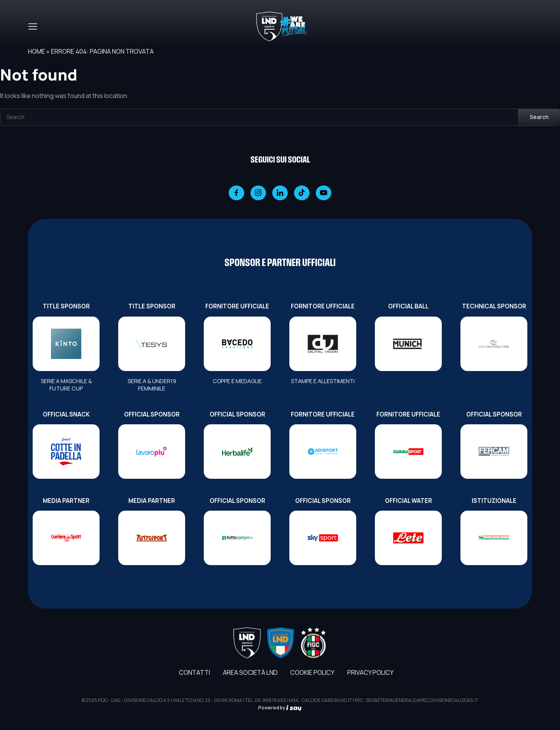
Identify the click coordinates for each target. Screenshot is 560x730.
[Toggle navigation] (32, 26)
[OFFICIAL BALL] (408, 344)
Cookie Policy (312, 672)
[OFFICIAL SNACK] (66, 452)
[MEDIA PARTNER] (66, 538)
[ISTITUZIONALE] (494, 538)
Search (539, 117)
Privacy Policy (370, 672)
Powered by (280, 708)
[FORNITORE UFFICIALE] (237, 344)
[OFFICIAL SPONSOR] (152, 452)
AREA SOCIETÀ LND (250, 672)
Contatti (194, 672)
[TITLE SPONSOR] (66, 344)
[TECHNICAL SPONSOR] (494, 344)
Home (37, 51)
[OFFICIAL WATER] (408, 538)
